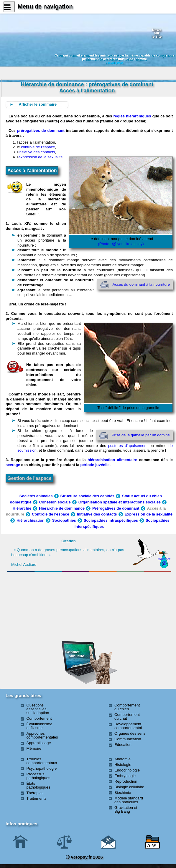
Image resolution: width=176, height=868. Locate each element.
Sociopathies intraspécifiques (111, 520)
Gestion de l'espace (29, 478)
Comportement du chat (127, 716)
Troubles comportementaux (42, 761)
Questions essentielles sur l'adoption (38, 709)
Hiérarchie (22, 508)
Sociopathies (64, 520)
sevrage (13, 465)
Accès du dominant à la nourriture (141, 284)
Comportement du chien (127, 707)
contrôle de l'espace (38, 147)
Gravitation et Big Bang (126, 809)
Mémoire (34, 748)
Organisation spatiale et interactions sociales (120, 502)
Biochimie (123, 793)
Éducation (123, 745)
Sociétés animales (36, 496)
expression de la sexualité (41, 157)
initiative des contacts (37, 152)
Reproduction (126, 781)
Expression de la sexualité (149, 514)
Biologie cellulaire (129, 787)
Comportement (39, 718)
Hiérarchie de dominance (62, 508)
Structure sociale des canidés (88, 496)
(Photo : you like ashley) (121, 244)
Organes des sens (130, 733)
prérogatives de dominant (41, 130)
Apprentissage (39, 743)
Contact (164, 559)
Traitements (37, 798)
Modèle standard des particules (129, 800)
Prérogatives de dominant (116, 508)
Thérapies (35, 793)
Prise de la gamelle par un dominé (141, 435)
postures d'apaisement (128, 446)
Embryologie (125, 776)
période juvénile (95, 465)
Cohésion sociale (55, 502)
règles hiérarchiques (132, 116)
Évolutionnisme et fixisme (40, 726)
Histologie (123, 765)
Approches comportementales (42, 735)
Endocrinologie (127, 770)
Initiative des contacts (97, 514)
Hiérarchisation (31, 520)
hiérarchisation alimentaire (112, 460)
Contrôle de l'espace (51, 514)
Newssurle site (157, 33)
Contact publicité (75, 654)
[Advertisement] (47, 606)
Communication (128, 739)
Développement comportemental (128, 726)
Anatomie (122, 759)
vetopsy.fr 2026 (84, 857)
